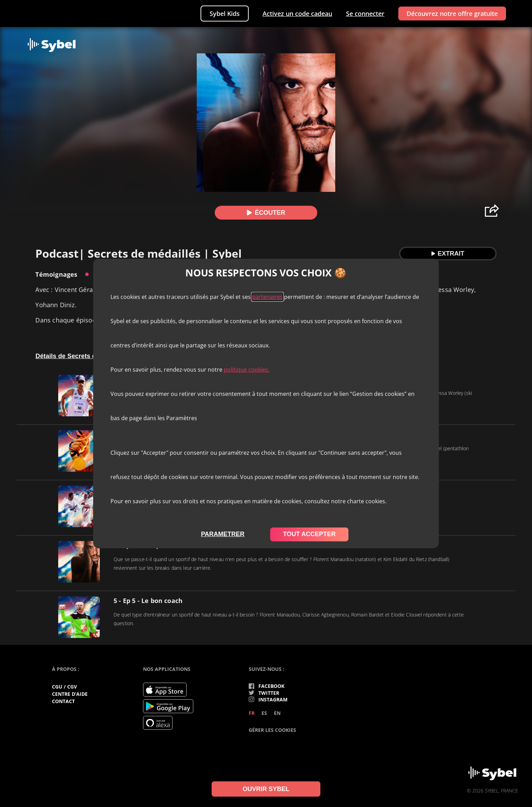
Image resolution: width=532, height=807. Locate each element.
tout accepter (309, 534)
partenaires (267, 297)
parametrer (223, 534)
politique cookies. (247, 370)
